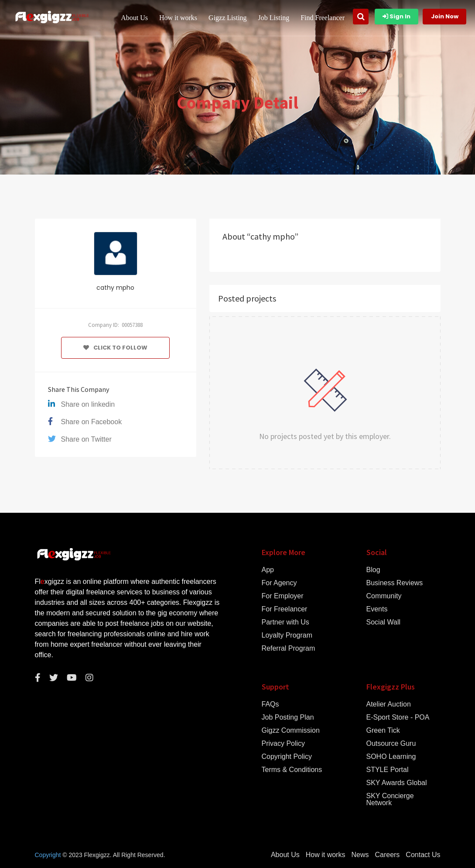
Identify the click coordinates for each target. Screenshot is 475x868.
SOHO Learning (391, 757)
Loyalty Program (287, 635)
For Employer (283, 596)
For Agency (279, 583)
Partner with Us (285, 622)
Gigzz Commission (291, 731)
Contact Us (423, 855)
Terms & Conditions (292, 770)
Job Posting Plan (288, 717)
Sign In (396, 16)
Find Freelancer (323, 18)
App (268, 570)
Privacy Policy (284, 744)
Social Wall (384, 622)
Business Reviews (395, 583)
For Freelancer (285, 609)
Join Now (445, 16)
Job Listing (274, 18)
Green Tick (383, 731)
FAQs (270, 704)
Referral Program (289, 648)
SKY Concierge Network (390, 799)
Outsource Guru (391, 744)
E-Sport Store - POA (398, 717)
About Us (134, 18)
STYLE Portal (388, 770)
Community (384, 596)
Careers (387, 855)
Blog (373, 570)
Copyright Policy (287, 757)
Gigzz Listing (228, 18)
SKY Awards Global (397, 783)
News (360, 855)
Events (377, 609)
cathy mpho (115, 288)
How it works (178, 18)
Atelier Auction (389, 704)
